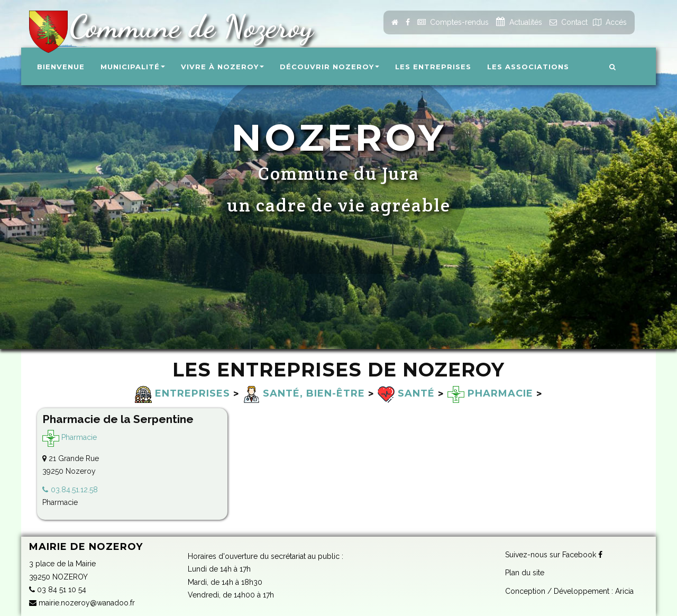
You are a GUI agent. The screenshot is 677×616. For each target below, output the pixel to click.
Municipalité (133, 67)
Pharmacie (490, 393)
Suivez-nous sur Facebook (554, 555)
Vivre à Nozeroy (222, 67)
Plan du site (525, 573)
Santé (406, 393)
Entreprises (182, 393)
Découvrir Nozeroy (330, 67)
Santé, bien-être (304, 393)
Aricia (624, 591)
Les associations (528, 67)
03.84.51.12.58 (74, 490)
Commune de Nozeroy (187, 26)
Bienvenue (61, 67)
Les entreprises (433, 67)
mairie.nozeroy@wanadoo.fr (82, 603)
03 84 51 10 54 (58, 590)
